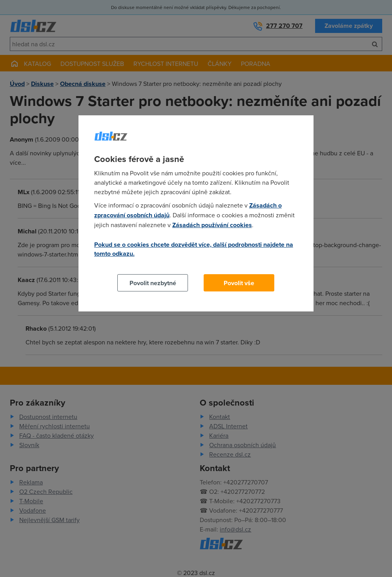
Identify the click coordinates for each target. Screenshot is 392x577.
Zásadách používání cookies (212, 225)
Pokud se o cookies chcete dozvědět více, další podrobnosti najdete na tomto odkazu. (194, 249)
